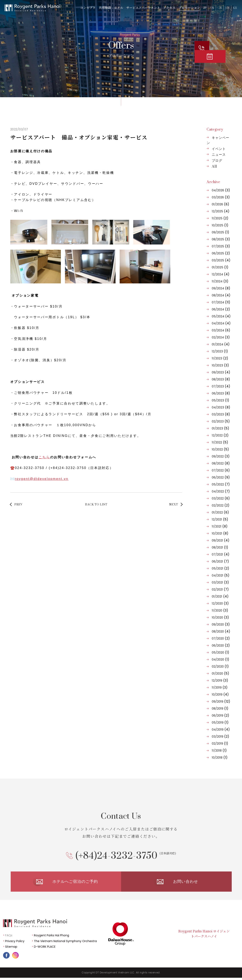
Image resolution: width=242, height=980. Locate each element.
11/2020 (220, 610)
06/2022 (221, 477)
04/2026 (221, 190)
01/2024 (221, 344)
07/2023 (221, 386)
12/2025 (221, 211)
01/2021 (220, 596)
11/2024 (220, 281)
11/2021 (220, 526)
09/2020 (221, 624)
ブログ (217, 161)
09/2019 (221, 701)
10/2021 (220, 533)
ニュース (219, 155)
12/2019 (220, 680)
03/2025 (221, 260)
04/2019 (221, 729)
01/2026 (221, 204)
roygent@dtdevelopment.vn (42, 479)
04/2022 (221, 491)
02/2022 (221, 505)
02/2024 (221, 337)
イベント (219, 149)
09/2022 (221, 456)
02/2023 (221, 421)
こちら (44, 457)
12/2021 (220, 519)
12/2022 (220, 435)
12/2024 (221, 274)
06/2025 (221, 253)
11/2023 (220, 358)
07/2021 (221, 554)
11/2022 (220, 442)
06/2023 (221, 393)
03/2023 (221, 414)
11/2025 (220, 218)
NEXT (174, 505)
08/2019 (220, 708)
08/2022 (221, 463)
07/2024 (221, 302)
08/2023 (221, 379)
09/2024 (221, 288)
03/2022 (221, 498)
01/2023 (221, 428)
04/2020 (221, 659)
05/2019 (220, 722)
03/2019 (221, 736)
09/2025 (221, 232)
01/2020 (221, 673)
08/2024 (221, 295)
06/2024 (221, 309)
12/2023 (220, 351)
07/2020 (221, 638)
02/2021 (220, 589)
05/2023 (221, 400)
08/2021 (220, 547)
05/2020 (221, 652)
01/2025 (220, 267)
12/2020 (220, 603)
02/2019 (220, 743)
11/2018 (219, 750)
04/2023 (221, 407)
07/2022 (221, 470)
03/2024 (221, 330)
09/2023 (221, 372)
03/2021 (220, 582)
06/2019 (221, 715)
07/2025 (221, 246)
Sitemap (11, 949)
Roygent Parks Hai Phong (52, 938)
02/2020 (220, 666)
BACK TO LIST (96, 505)
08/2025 (221, 239)
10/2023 (220, 365)
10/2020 (220, 617)
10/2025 (220, 225)
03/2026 (221, 197)
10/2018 (220, 757)
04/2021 (221, 575)
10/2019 (220, 694)
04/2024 (221, 323)
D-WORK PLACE (45, 949)
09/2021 (221, 540)
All (214, 167)
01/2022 (220, 512)
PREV (19, 505)
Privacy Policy (15, 944)
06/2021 (220, 561)
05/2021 (221, 568)
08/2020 (221, 631)
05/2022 (221, 484)
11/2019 (220, 687)
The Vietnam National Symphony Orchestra (65, 944)
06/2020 (221, 645)
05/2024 (221, 316)
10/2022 (220, 449)
